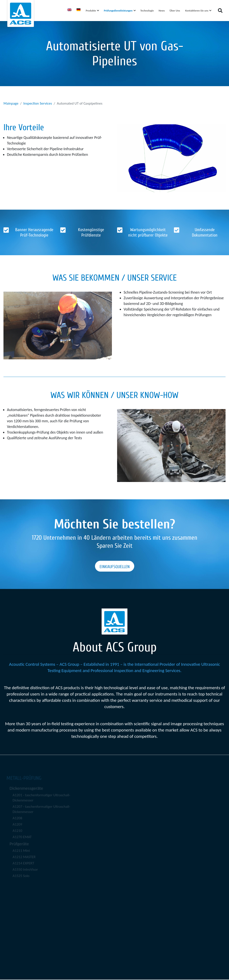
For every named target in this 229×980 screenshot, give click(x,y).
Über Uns (175, 11)
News (162, 11)
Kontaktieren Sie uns (197, 11)
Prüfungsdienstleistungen (118, 11)
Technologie (147, 11)
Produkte (91, 11)
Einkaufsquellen (115, 567)
